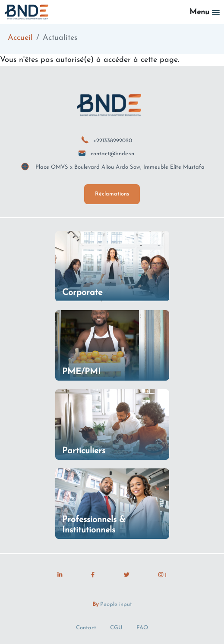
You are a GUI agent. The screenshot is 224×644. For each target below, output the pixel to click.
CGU (116, 628)
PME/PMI (81, 372)
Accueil (20, 38)
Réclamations (112, 194)
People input (116, 604)
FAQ (142, 628)
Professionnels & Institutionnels (94, 525)
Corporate (82, 293)
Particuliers (84, 451)
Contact (86, 628)
